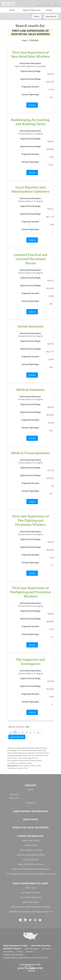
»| (38, 732)
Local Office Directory (31, 897)
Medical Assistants (31, 390)
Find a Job (31, 888)
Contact (49, 10)
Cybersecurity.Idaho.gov (13, 954)
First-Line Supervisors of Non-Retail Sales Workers (31, 54)
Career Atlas (31, 845)
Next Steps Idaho (31, 840)
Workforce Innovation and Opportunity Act (31, 912)
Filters (37, 16)
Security (30, 952)
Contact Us (31, 803)
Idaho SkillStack (31, 860)
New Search (51, 16)
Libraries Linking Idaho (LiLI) (31, 855)
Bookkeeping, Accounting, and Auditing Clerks (31, 122)
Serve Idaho (30, 819)
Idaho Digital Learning (31, 850)
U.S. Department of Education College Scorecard (31, 874)
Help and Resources (32, 10)
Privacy (20, 952)
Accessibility (8, 952)
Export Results (17, 737)
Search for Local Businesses (30, 827)
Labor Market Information (30, 811)
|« (11, 732)
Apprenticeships (31, 902)
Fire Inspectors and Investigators (30, 662)
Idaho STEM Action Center (31, 864)
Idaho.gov (46, 949)
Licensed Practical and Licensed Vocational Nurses (30, 259)
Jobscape (30, 785)
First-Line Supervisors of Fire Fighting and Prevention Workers (30, 520)
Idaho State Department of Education (31, 869)
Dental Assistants (30, 326)
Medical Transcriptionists (30, 453)
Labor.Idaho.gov (32, 949)
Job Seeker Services (31, 892)
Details (32, 105)
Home (12, 10)
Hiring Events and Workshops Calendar (31, 907)
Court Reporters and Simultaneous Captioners (30, 189)
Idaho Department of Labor (30, 883)
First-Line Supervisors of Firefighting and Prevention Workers (31, 592)
